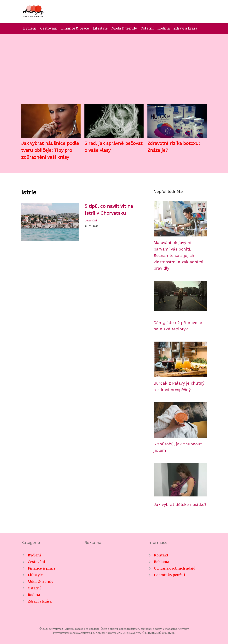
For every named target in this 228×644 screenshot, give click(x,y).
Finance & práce (75, 28)
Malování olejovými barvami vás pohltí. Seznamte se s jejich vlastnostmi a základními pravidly (178, 255)
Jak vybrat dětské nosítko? (180, 505)
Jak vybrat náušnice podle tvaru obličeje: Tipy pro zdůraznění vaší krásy (50, 150)
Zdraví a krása (185, 28)
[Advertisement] (114, 72)
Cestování (49, 28)
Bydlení (30, 28)
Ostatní (147, 28)
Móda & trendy (124, 28)
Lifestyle (100, 28)
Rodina (164, 28)
